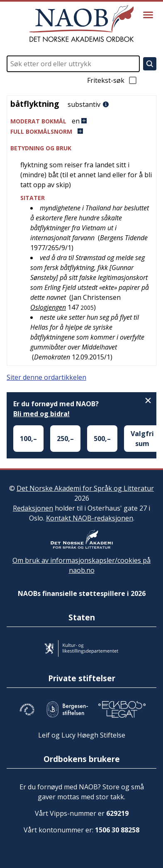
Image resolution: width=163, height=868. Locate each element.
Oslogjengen (48, 307)
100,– (28, 439)
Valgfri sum (142, 439)
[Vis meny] (148, 15)
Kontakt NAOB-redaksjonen (90, 518)
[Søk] (150, 64)
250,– (65, 439)
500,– (102, 439)
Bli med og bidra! (41, 414)
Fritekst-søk (112, 80)
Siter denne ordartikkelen (46, 377)
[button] (81, 121)
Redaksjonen (33, 508)
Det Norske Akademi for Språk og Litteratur (85, 488)
